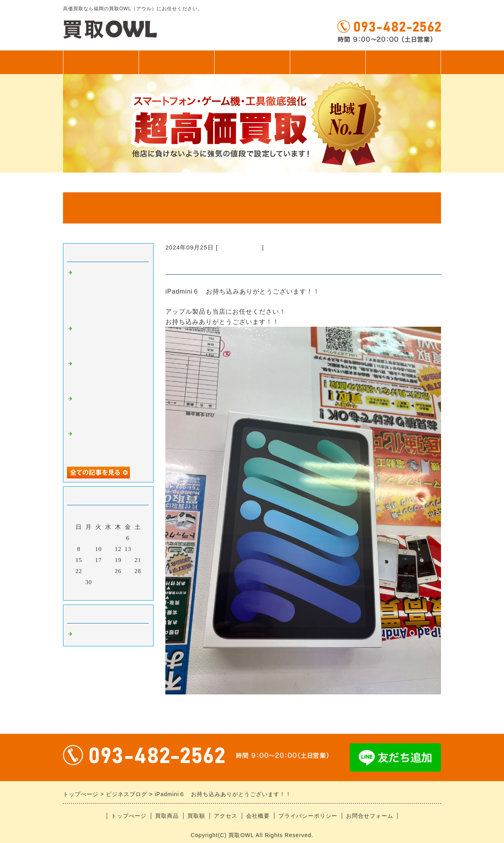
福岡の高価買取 (240, 247)
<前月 (92, 592)
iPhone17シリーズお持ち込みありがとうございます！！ (110, 444)
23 (89, 571)
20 (128, 560)
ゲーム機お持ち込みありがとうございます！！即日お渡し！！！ (109, 374)
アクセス (328, 62)
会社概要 (258, 816)
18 (108, 560)
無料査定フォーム (403, 62)
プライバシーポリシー (308, 816)
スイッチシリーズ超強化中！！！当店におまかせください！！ (109, 339)
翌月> (125, 592)
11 (108, 549)
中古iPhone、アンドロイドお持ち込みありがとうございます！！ (109, 409)
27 (128, 571)
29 (79, 582)
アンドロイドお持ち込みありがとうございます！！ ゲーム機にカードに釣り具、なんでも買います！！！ (109, 294)
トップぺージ (101, 62)
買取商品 (176, 62)
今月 (108, 592)
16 (89, 560)
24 (99, 571)
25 (108, 571)
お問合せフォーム (370, 816)
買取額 (252, 62)
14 (138, 549)
